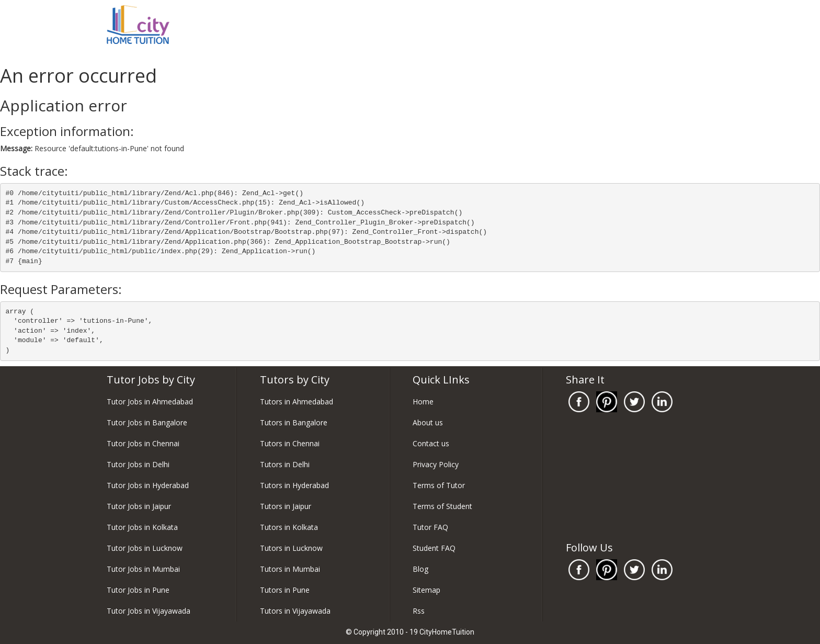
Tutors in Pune (285, 590)
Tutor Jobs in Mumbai (143, 569)
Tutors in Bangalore (294, 422)
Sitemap (426, 590)
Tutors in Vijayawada (295, 611)
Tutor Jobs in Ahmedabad (150, 402)
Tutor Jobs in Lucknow (145, 548)
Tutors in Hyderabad (294, 485)
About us (428, 422)
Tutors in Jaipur (286, 506)
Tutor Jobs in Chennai (143, 443)
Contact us (431, 443)
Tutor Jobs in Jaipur (139, 506)
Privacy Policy (436, 464)
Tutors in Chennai (290, 443)
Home (423, 402)
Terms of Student (442, 506)
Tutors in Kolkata (289, 527)
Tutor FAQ (430, 527)
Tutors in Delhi (285, 464)
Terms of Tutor (439, 485)
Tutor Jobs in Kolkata (142, 527)
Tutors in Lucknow (291, 548)
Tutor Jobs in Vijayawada (149, 611)
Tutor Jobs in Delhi (138, 464)
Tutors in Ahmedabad (297, 402)
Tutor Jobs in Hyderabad (148, 485)
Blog (420, 569)
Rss (419, 611)
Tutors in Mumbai (290, 569)
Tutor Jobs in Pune (138, 590)
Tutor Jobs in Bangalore (147, 422)
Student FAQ (434, 548)
